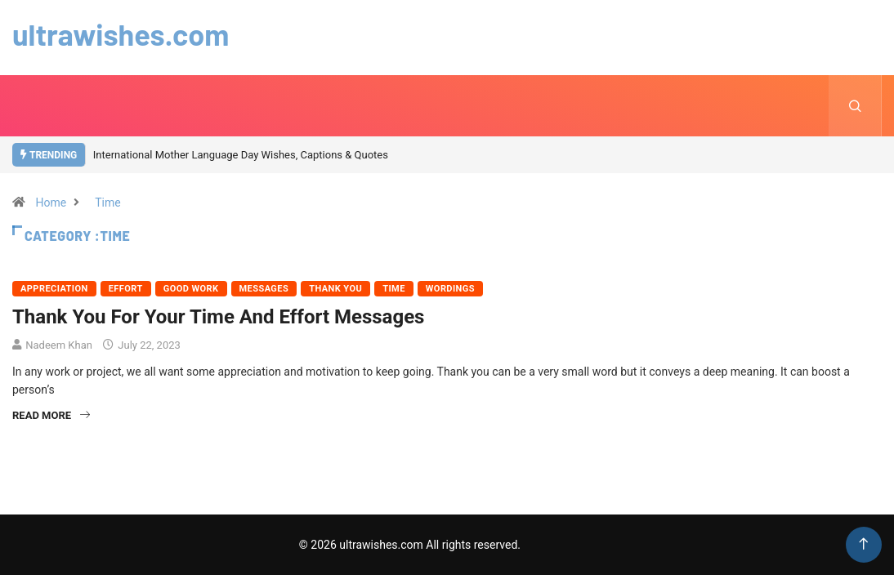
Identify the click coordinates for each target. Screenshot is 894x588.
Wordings (450, 289)
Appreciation (54, 289)
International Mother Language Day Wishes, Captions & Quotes (241, 155)
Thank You (335, 289)
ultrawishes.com (121, 34)
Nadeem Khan (59, 345)
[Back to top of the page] (863, 544)
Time (107, 203)
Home (51, 203)
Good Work (191, 289)
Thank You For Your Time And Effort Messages (218, 317)
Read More (51, 415)
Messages (264, 289)
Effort (126, 289)
